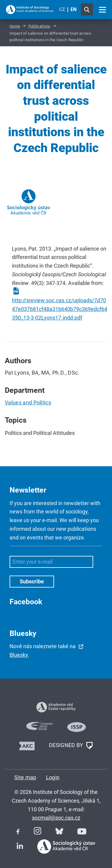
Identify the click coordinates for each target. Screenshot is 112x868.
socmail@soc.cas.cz (56, 818)
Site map (25, 777)
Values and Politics (28, 402)
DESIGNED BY (71, 746)
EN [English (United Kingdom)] (73, 9)
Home (15, 26)
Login (53, 777)
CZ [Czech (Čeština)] (62, 9)
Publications (39, 26)
